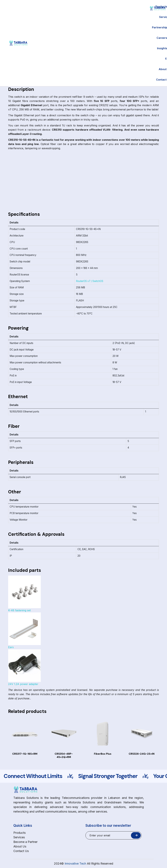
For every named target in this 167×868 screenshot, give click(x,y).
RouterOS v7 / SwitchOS (90, 281)
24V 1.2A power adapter (24, 667)
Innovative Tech (75, 864)
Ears (24, 631)
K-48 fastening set (24, 594)
